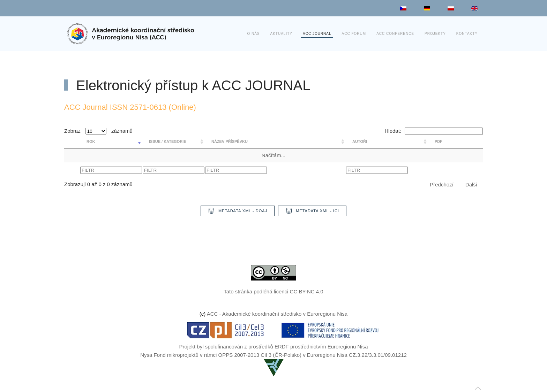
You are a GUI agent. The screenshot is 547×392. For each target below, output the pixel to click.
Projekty (435, 34)
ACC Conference (395, 34)
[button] (478, 388)
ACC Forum (354, 34)
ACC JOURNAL (317, 34)
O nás (253, 34)
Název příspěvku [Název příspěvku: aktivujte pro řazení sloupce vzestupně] (230, 141)
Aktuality (281, 34)
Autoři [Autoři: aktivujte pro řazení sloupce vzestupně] (360, 141)
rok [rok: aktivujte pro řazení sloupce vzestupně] (91, 141)
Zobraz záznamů (98, 131)
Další (471, 185)
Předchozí (442, 185)
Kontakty (467, 34)
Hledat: (434, 131)
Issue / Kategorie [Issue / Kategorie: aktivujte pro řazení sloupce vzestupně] (168, 141)
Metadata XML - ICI (312, 211)
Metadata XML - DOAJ (238, 211)
